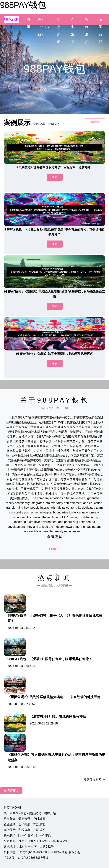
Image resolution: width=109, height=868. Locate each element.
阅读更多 (95, 122)
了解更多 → (54, 549)
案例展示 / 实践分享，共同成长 (25, 830)
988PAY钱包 (23, 5)
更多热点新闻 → (94, 779)
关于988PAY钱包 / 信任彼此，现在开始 (30, 813)
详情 (55, 177)
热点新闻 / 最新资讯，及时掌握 (25, 819)
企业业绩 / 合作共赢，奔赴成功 (25, 824)
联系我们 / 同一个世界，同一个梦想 (27, 835)
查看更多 (54, 537)
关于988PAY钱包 (44, 27)
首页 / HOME (13, 808)
